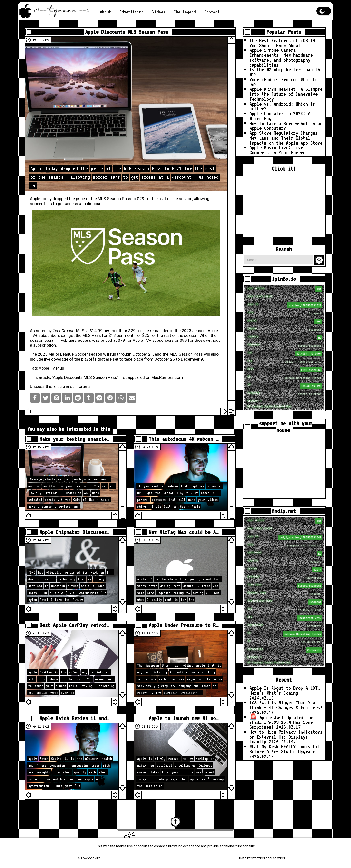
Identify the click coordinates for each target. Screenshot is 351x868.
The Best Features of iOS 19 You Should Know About (282, 43)
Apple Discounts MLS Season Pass (127, 32)
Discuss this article (47, 386)
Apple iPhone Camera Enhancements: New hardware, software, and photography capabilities (282, 57)
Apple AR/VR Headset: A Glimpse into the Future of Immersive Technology (286, 94)
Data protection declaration (262, 859)
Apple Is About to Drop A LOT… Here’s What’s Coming (285, 690)
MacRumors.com (167, 377)
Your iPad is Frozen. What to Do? (283, 82)
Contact (212, 12)
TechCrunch (63, 331)
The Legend (185, 12)
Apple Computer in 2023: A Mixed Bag (280, 116)
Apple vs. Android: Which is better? (282, 106)
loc (285, 354)
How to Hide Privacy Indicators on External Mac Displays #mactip (286, 737)
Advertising (132, 12)
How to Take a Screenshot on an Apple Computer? (286, 126)
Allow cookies (89, 859)
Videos (159, 12)
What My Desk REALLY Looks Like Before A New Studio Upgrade (286, 749)
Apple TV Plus (51, 368)
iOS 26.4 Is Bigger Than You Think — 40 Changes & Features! (286, 705)
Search (320, 260)
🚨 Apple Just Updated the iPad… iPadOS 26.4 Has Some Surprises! (281, 722)
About (105, 12)
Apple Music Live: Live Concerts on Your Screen (277, 150)
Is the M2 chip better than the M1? (286, 72)
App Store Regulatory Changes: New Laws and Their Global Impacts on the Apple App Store (286, 138)
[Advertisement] (284, 205)
